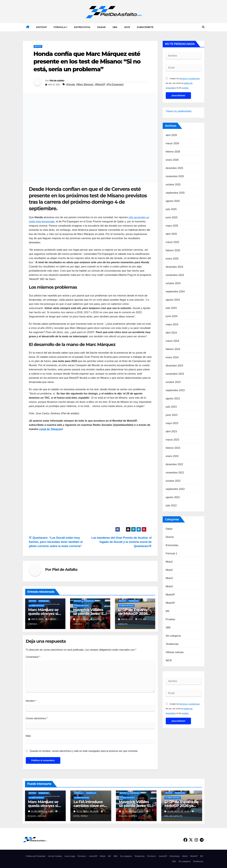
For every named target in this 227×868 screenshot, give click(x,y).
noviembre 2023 (175, 374)
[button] (203, 27)
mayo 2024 (172, 324)
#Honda (71, 84)
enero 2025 (172, 259)
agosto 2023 (173, 399)
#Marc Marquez (85, 84)
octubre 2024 (173, 283)
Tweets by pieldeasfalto (179, 111)
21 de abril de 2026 (42, 811)
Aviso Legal (70, 856)
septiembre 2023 (175, 390)
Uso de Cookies (55, 856)
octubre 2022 (173, 481)
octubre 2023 (173, 382)
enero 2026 (172, 160)
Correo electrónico (37, 718)
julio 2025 (171, 209)
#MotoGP (100, 84)
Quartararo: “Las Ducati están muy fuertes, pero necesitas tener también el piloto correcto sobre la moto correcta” (56, 542)
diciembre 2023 (174, 366)
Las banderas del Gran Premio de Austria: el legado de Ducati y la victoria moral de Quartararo (122, 542)
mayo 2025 (172, 226)
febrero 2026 (173, 152)
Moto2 (169, 562)
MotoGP (41, 27)
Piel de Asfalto (57, 81)
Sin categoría (173, 636)
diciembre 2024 (174, 267)
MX (168, 611)
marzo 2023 (173, 440)
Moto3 (169, 578)
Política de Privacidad (36, 856)
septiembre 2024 (175, 292)
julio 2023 (171, 407)
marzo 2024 (173, 341)
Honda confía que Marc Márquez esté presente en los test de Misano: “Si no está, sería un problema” (87, 61)
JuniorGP (93, 856)
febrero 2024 (173, 349)
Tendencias (44, 601)
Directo (170, 537)
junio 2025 (172, 217)
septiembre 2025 (175, 193)
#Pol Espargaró (115, 84)
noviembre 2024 (175, 275)
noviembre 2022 (175, 473)
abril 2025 (171, 234)
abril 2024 (171, 333)
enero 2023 (172, 456)
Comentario (33, 657)
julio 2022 (171, 506)
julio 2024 (171, 308)
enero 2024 (172, 357)
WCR (127, 27)
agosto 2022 (173, 497)
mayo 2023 (172, 423)
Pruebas (171, 619)
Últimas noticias (37, 606)
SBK (115, 27)
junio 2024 (172, 316)
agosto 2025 (173, 201)
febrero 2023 (173, 448)
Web (28, 736)
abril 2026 (171, 135)
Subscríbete (145, 27)
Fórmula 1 (60, 27)
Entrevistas (82, 27)
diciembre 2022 (174, 464)
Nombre (31, 701)
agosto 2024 (173, 300)
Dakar (101, 27)
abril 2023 (171, 431)
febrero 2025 (173, 250)
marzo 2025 (173, 242)
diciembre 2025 (174, 168)
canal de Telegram (51, 429)
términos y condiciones (190, 78)
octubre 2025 (173, 185)
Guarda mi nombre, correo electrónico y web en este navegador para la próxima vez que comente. (84, 751)
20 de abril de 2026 (88, 811)
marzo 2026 (173, 143)
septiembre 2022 (175, 489)
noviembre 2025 (175, 176)
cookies (185, 88)
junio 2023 (172, 415)
